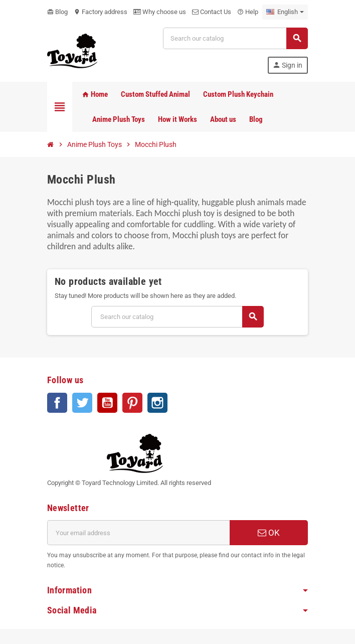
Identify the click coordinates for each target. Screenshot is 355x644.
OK (269, 533)
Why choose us (160, 12)
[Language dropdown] (285, 12)
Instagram (157, 403)
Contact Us (212, 12)
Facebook (57, 403)
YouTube (107, 403)
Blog (57, 12)
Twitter (82, 403)
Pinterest (132, 403)
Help (248, 12)
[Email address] (138, 533)
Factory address (101, 12)
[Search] (235, 38)
